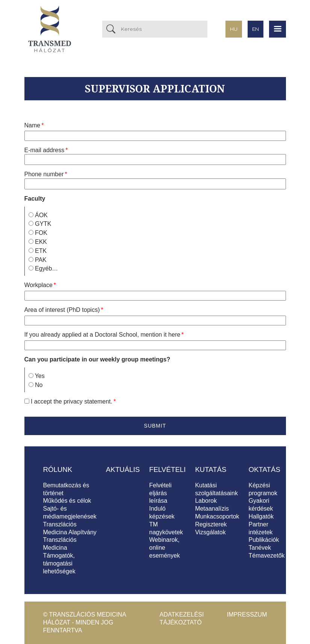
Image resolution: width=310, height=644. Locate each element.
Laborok (206, 501)
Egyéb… (46, 268)
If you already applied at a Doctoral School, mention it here (102, 335)
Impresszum (247, 615)
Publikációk (264, 540)
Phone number (44, 174)
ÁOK (41, 215)
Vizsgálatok (210, 532)
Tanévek (260, 548)
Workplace (39, 285)
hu (234, 29)
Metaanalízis (212, 509)
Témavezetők (267, 556)
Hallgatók (261, 516)
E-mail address (45, 150)
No (39, 385)
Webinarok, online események (165, 548)
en (256, 29)
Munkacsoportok (217, 516)
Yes (40, 376)
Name (33, 125)
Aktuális (123, 469)
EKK (41, 242)
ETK (41, 251)
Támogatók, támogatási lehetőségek (59, 563)
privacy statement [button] (87, 401)
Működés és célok (67, 501)
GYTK (43, 224)
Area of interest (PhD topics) (62, 310)
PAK (41, 260)
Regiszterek (211, 524)
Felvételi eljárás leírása (160, 493)
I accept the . (72, 401)
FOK (41, 233)
